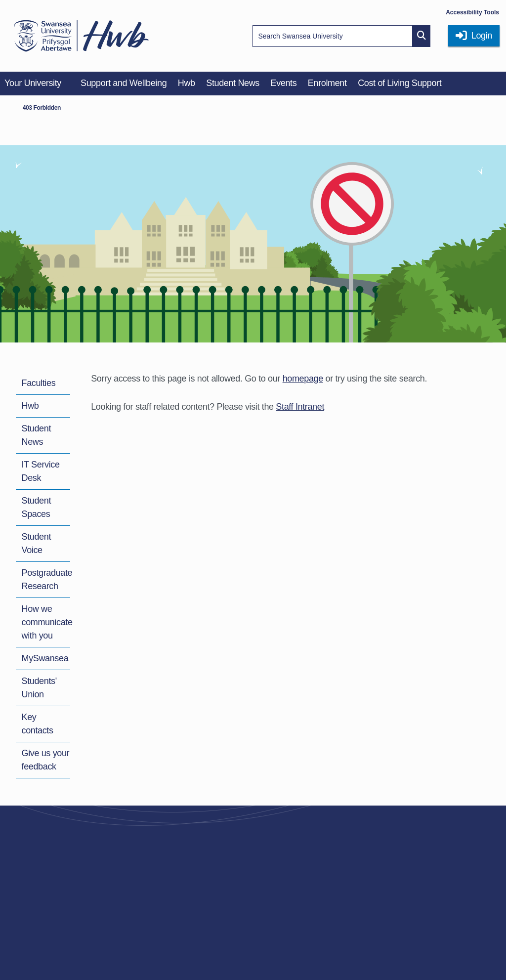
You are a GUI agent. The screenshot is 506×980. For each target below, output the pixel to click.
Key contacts (38, 724)
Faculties (39, 383)
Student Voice (37, 543)
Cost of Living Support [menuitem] (400, 83)
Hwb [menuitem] (187, 83)
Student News (37, 435)
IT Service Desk (41, 471)
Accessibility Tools (472, 12)
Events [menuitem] (283, 83)
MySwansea (45, 658)
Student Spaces (37, 507)
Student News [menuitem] (233, 83)
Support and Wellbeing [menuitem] (124, 83)
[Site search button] (422, 36)
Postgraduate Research (47, 579)
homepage (303, 379)
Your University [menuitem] (33, 83)
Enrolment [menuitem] (327, 83)
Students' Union (39, 688)
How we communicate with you (47, 622)
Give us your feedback (46, 760)
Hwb (30, 406)
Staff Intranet (300, 407)
